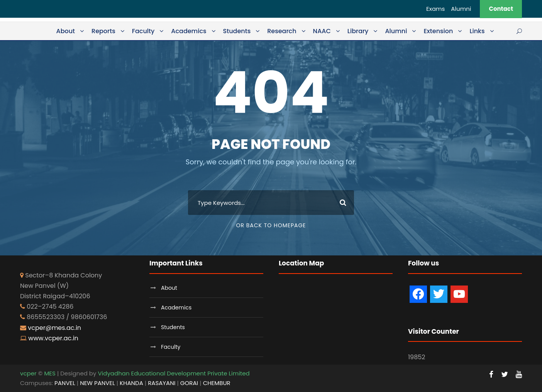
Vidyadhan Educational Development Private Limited (174, 373)
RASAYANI (162, 383)
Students (237, 31)
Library (358, 31)
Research (282, 31)
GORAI (189, 383)
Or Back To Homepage (271, 225)
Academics (189, 31)
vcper (28, 373)
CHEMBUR (217, 383)
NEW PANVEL (97, 383)
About (65, 31)
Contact (501, 9)
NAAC (322, 31)
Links (477, 31)
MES (50, 373)
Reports (103, 31)
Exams (435, 9)
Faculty (143, 31)
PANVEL (65, 383)
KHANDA (131, 383)
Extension (438, 31)
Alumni (461, 9)
